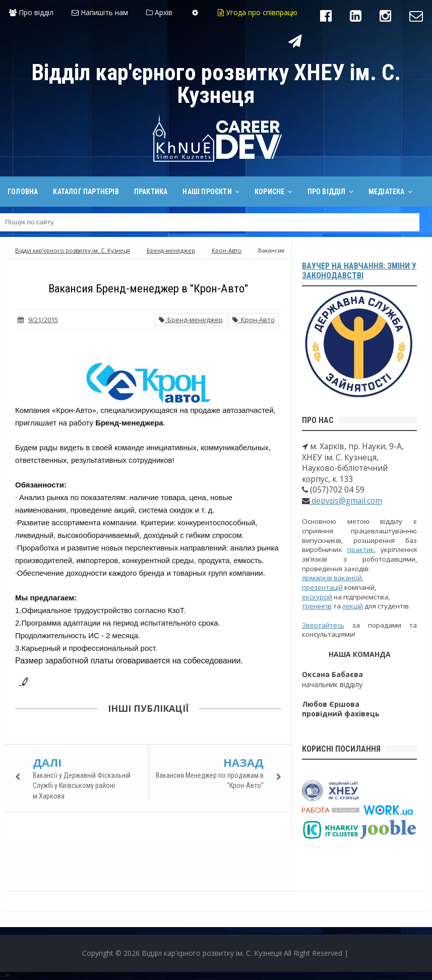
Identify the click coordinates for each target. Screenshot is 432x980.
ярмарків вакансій (332, 578)
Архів (159, 12)
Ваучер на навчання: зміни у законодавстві (359, 271)
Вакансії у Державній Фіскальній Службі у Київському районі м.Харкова (82, 786)
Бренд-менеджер (191, 320)
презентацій (322, 587)
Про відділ (31, 12)
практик (361, 549)
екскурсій (317, 597)
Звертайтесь (323, 625)
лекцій (353, 606)
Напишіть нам (100, 12)
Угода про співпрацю (258, 12)
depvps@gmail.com (346, 501)
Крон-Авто (254, 320)
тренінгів (317, 606)
